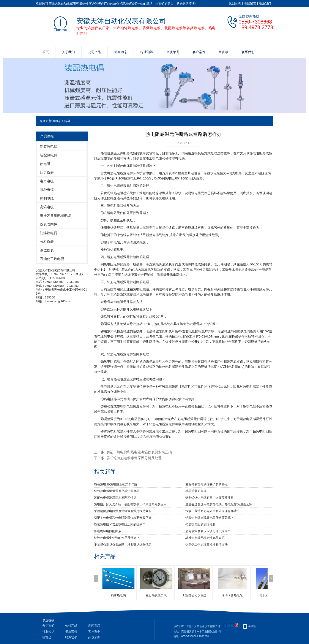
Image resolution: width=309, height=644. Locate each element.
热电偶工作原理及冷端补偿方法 (207, 544)
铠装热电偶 (49, 147)
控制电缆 (47, 198)
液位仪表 (47, 250)
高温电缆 (47, 207)
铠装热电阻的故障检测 (200, 524)
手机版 (252, 626)
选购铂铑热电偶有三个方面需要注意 (210, 498)
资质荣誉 (173, 52)
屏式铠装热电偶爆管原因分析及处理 (134, 458)
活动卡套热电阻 (232, 595)
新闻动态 (121, 52)
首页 (46, 52)
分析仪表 (47, 242)
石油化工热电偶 (52, 259)
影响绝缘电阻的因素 (108, 531)
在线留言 (250, 3)
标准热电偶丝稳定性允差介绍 (205, 538)
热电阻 (45, 164)
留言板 (223, 52)
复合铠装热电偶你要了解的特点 (207, 484)
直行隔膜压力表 (156, 595)
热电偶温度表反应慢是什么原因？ (208, 531)
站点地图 (94, 638)
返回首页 (235, 3)
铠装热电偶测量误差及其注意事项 (117, 491)
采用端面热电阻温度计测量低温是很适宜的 (123, 511)
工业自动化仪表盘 (194, 595)
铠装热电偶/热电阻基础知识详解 (116, 484)
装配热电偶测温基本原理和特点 (115, 498)
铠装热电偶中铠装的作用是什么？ (117, 538)
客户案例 (199, 52)
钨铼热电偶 (118, 595)
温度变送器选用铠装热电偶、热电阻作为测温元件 (219, 504)
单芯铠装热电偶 (196, 491)
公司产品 (95, 52)
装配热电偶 (49, 155)
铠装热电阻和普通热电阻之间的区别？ (120, 524)
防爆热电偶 (49, 233)
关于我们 (68, 52)
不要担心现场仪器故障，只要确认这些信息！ (124, 544)
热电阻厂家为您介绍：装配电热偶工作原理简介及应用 (130, 504)
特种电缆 (47, 190)
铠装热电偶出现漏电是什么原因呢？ (210, 518)
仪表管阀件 (49, 224)
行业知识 (147, 52)
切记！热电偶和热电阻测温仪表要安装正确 (139, 452)
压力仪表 (47, 172)
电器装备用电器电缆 (55, 216)
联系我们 (265, 3)
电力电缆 (47, 181)
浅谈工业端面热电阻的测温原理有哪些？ (213, 511)
